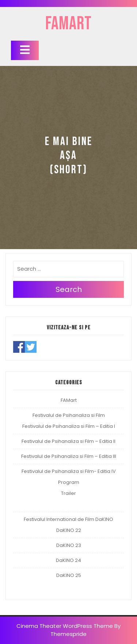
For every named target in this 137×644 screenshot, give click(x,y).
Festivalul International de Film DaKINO (68, 519)
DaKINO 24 (68, 560)
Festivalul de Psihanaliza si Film (69, 415)
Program (69, 482)
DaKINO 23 (69, 545)
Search (69, 289)
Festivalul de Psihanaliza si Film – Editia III (69, 456)
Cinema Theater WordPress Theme (65, 626)
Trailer (68, 493)
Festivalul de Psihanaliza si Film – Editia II (68, 441)
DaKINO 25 (69, 575)
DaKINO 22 (69, 530)
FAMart (68, 24)
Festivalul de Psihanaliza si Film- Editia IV (69, 471)
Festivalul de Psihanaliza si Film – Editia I (69, 426)
